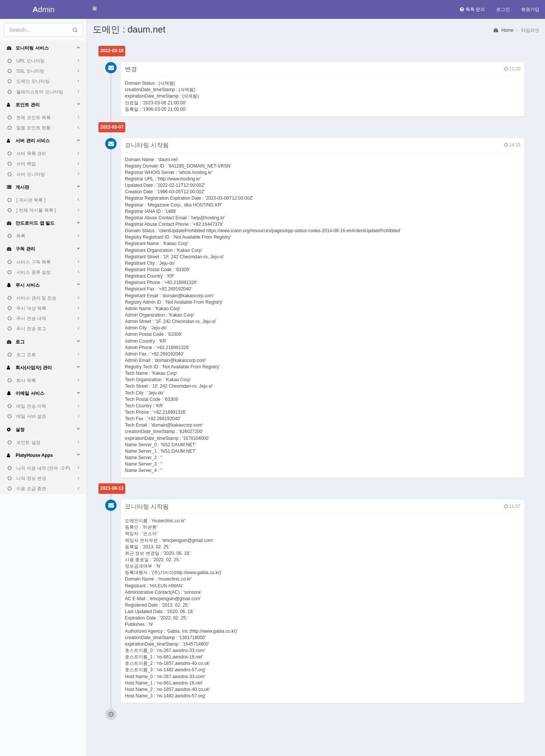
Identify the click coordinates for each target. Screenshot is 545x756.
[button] (95, 9)
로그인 (503, 9)
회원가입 (530, 9)
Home (503, 30)
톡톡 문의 (472, 9)
